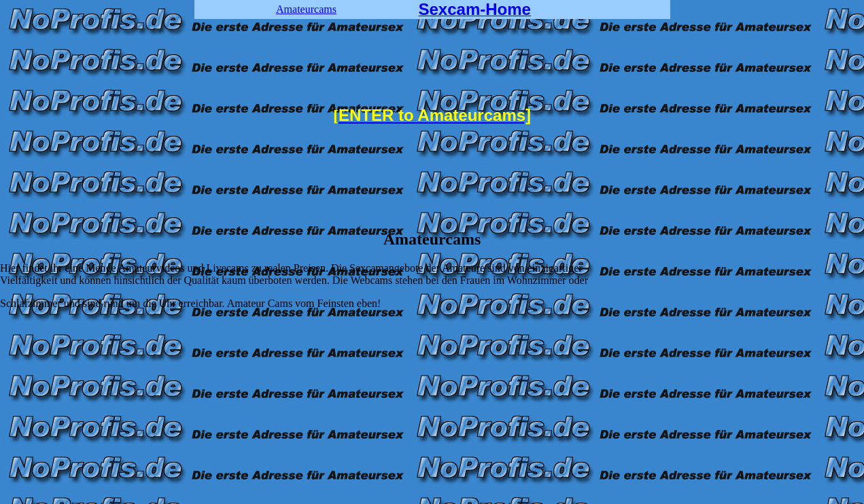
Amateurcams (306, 9)
